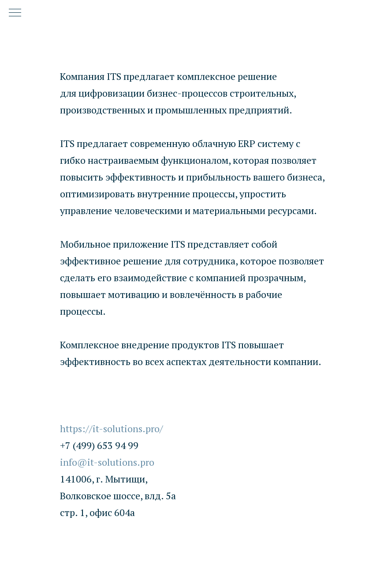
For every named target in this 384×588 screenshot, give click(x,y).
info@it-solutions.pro (107, 462)
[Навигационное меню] (15, 13)
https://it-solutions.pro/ (112, 428)
